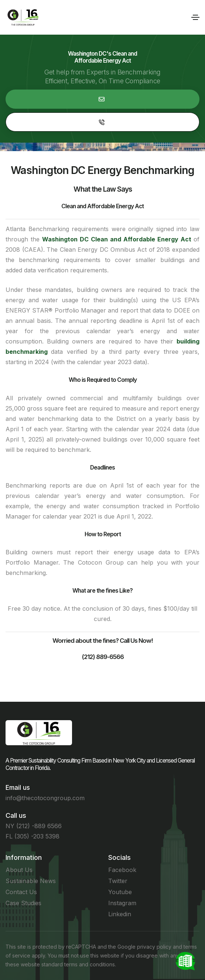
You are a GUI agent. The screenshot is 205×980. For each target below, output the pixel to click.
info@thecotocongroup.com (45, 798)
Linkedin (120, 914)
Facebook (122, 870)
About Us (19, 870)
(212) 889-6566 (103, 657)
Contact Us (21, 892)
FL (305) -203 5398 (33, 836)
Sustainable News (31, 881)
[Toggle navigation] (195, 17)
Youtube (120, 892)
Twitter (118, 881)
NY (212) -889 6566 (34, 826)
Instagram (122, 903)
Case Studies (23, 903)
